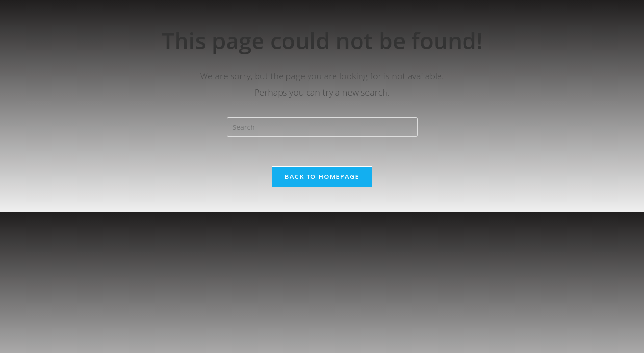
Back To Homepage (322, 176)
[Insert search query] (322, 127)
